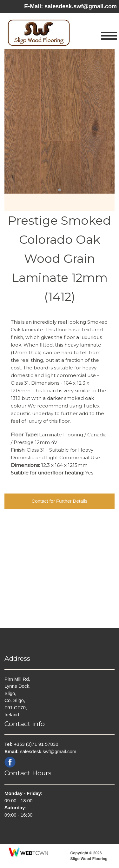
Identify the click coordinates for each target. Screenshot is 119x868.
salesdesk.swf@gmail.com (81, 6)
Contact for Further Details (60, 501)
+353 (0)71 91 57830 (36, 744)
